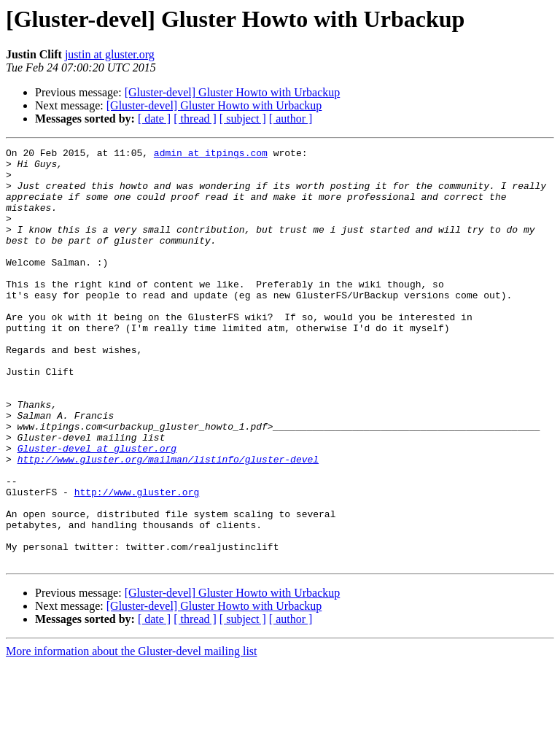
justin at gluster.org (110, 54)
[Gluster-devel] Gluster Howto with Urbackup (233, 92)
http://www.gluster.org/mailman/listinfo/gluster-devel (168, 522)
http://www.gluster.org (137, 562)
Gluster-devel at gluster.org (97, 509)
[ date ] (154, 119)
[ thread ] (195, 119)
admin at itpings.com (211, 155)
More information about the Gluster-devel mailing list (132, 734)
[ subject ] (243, 119)
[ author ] (291, 119)
